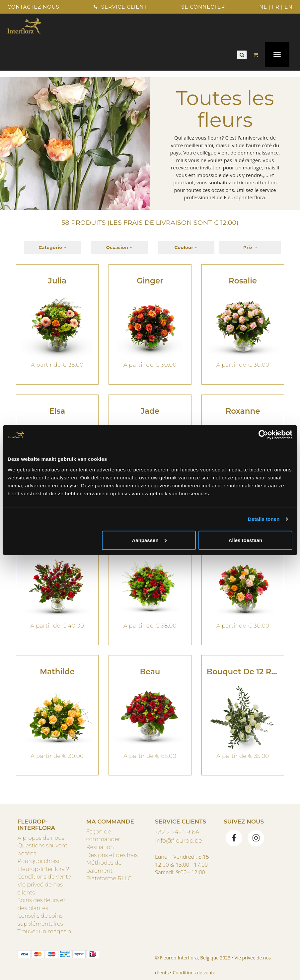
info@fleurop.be (179, 841)
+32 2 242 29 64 (177, 832)
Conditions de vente (44, 877)
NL (263, 7)
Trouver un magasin (44, 931)
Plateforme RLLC (109, 878)
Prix (250, 247)
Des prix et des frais (112, 855)
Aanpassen (149, 540)
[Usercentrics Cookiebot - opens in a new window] (263, 435)
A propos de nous (41, 838)
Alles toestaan (246, 540)
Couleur (186, 247)
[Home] (24, 25)
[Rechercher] (242, 55)
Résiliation (100, 847)
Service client (120, 7)
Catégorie (52, 247)
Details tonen (264, 519)
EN (288, 7)
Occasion (119, 247)
